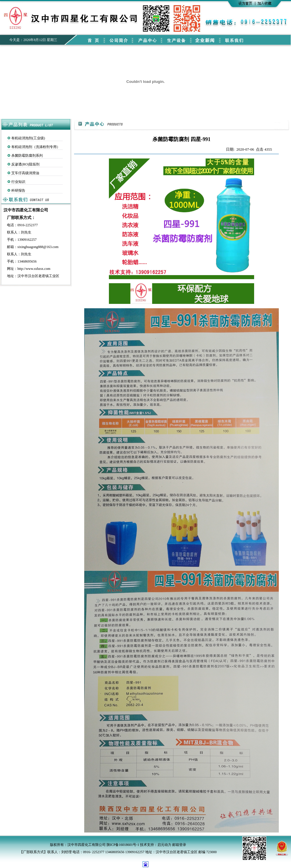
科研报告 (18, 190)
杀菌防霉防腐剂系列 (27, 156)
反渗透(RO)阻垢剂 (25, 164)
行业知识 (18, 182)
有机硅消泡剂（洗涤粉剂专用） (36, 147)
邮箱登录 (179, 845)
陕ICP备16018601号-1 (123, 845)
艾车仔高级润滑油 (25, 173)
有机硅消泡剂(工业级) (28, 138)
